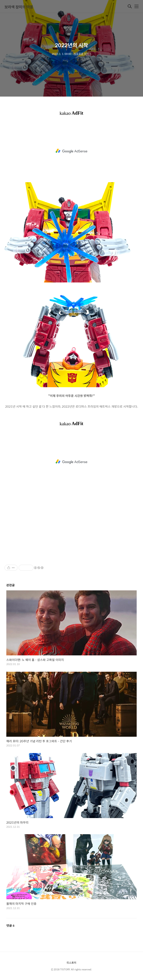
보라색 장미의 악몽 (19, 7)
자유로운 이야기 (82, 54)
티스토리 (71, 963)
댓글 (10, 925)
